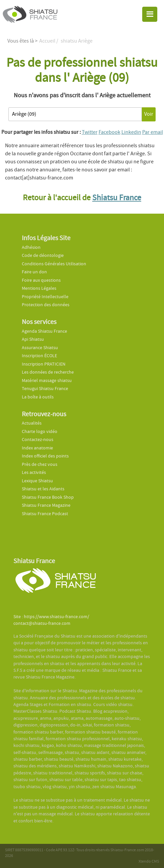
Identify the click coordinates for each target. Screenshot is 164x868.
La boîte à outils (38, 397)
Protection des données (46, 305)
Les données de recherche (48, 372)
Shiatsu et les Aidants (43, 489)
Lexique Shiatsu (37, 481)
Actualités (32, 423)
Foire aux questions (41, 280)
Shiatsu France (117, 198)
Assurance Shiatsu (40, 348)
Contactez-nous (38, 440)
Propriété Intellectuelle (45, 297)
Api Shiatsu (33, 339)
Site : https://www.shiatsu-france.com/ (51, 617)
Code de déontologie (43, 255)
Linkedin (131, 132)
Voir (149, 114)
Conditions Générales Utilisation (54, 264)
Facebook (110, 132)
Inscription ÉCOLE (39, 356)
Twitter (90, 132)
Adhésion (31, 247)
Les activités (34, 472)
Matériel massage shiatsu (47, 381)
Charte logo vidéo (40, 431)
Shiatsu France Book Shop (48, 497)
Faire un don (34, 272)
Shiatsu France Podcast (45, 514)
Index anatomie (37, 448)
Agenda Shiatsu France (44, 331)
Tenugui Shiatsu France (45, 389)
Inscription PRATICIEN (44, 364)
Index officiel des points (45, 456)
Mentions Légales (39, 288)
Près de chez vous (40, 464)
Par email (153, 132)
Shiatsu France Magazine (46, 505)
